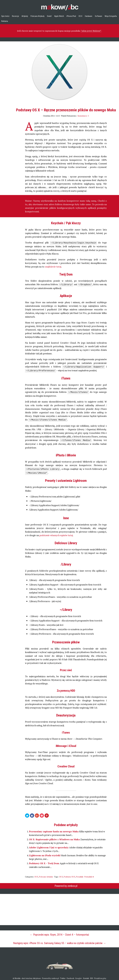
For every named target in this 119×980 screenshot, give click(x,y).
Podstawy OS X (69, 874)
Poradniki (80, 874)
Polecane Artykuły (37, 16)
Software (99, 16)
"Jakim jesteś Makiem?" (91, 31)
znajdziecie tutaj (53, 266)
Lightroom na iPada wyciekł (45, 853)
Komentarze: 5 (83, 116)
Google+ (79, 976)
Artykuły (25, 16)
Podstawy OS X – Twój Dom (44, 861)
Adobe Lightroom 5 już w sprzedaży (49, 845)
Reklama (5, 21)
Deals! (49, 16)
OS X (80, 16)
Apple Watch (59, 16)
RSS (92, 976)
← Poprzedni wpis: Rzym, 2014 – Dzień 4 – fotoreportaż (60, 932)
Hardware (89, 16)
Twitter (63, 976)
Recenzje (15, 16)
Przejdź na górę (100, 976)
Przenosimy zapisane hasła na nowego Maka (54, 829)
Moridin (18, 976)
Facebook (70, 976)
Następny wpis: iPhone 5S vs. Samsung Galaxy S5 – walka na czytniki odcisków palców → (60, 941)
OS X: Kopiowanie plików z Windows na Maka (55, 837)
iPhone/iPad (71, 16)
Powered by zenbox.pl (66, 883)
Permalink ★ (89, 874)
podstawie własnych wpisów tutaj (56, 533)
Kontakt (86, 976)
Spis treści (5, 16)
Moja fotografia (111, 16)
